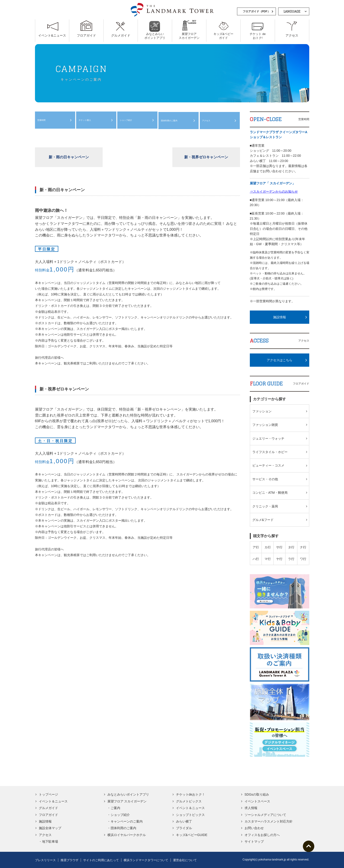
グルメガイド (48, 808)
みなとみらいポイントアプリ (128, 794)
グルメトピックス (189, 801)
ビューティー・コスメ (268, 465)
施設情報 (280, 317)
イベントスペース (257, 801)
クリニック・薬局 (265, 506)
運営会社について (185, 860)
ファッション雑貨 (265, 425)
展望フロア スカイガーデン (127, 801)
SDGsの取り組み (257, 794)
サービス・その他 (265, 479)
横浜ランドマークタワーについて (146, 860)
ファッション (262, 411)
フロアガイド (48, 815)
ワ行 (303, 559)
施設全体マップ (50, 828)
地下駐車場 (50, 841)
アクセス (208, 121)
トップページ (48, 794)
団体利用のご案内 (172, 121)
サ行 (279, 547)
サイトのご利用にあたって (101, 860)
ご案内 (115, 808)
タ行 (291, 547)
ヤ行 (279, 559)
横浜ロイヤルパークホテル (127, 835)
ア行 (256, 547)
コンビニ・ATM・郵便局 (270, 493)
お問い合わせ (254, 828)
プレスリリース (45, 860)
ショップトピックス (190, 815)
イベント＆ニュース (53, 801)
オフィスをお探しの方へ (262, 835)
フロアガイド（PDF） (256, 11)
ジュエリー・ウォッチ (268, 438)
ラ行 (291, 559)
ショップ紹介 (128, 121)
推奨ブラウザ (69, 860)
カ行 (268, 547)
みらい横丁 (184, 821)
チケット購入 (87, 121)
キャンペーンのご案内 (127, 821)
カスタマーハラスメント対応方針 (269, 821)
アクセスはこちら (280, 360)
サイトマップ (254, 841)
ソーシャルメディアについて (265, 815)
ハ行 (256, 559)
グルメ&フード (263, 520)
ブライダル (184, 828)
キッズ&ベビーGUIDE (192, 835)
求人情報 (251, 808)
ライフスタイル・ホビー (270, 452)
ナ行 (303, 547)
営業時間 (43, 121)
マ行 (268, 559)
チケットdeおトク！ (191, 794)
